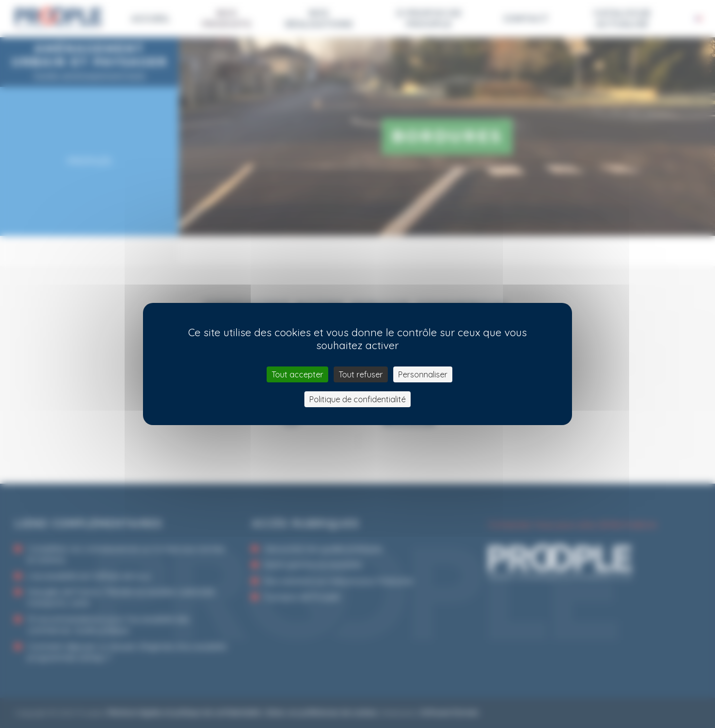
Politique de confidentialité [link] (357, 399)
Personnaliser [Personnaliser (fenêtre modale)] (423, 374)
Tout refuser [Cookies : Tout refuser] (361, 374)
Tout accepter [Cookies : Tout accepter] (297, 374)
